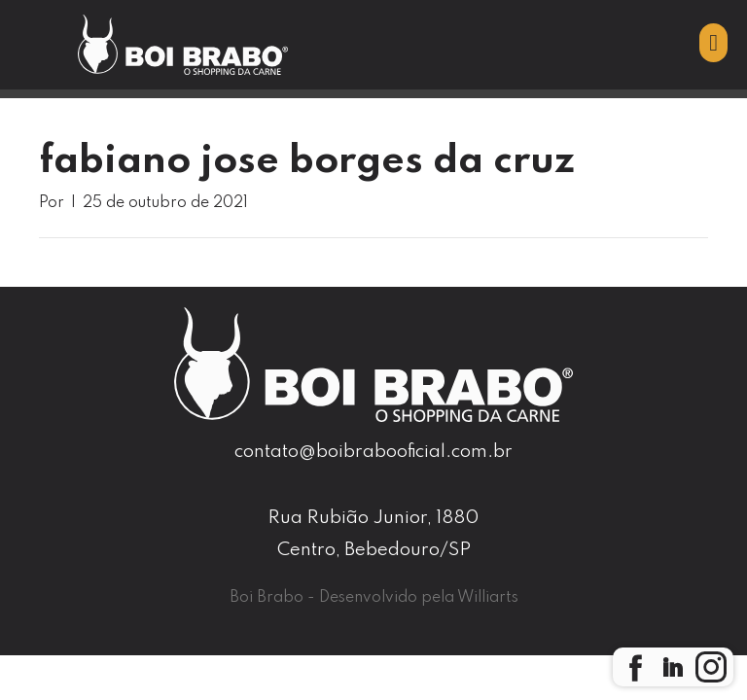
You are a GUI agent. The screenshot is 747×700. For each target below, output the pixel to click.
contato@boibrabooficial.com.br (373, 452)
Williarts (488, 598)
